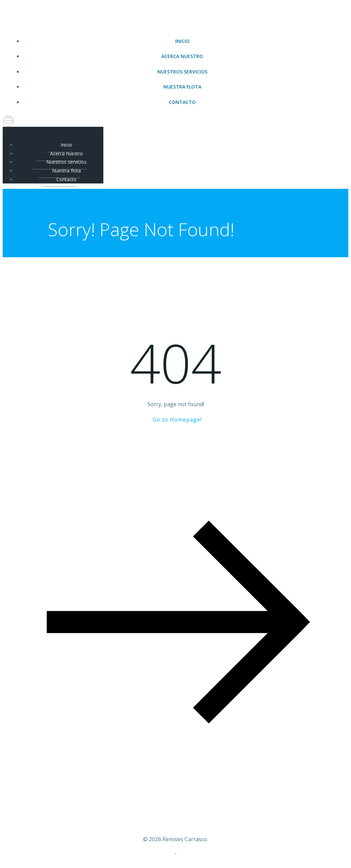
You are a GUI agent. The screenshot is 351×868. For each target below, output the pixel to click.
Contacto (182, 102)
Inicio (182, 41)
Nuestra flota (182, 87)
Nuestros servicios (182, 72)
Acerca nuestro (182, 56)
